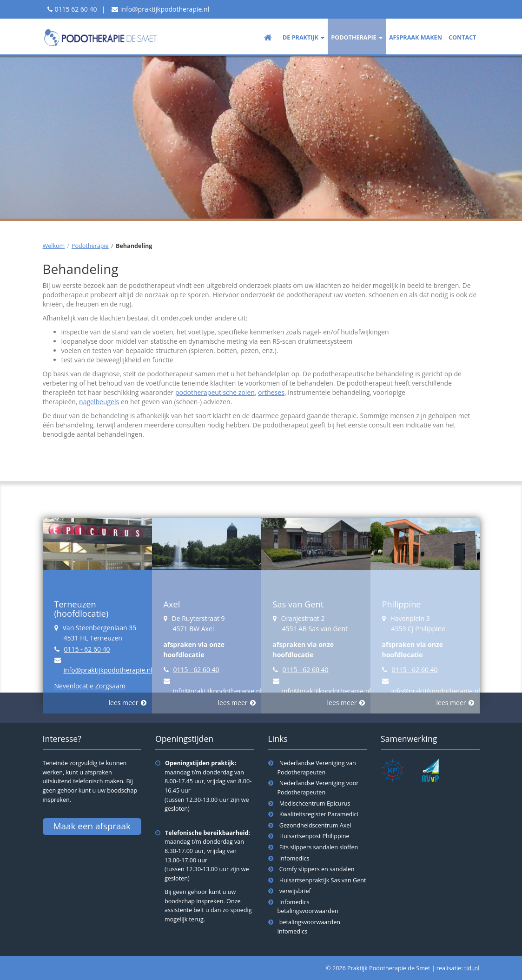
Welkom (54, 246)
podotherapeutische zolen (215, 392)
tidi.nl (472, 968)
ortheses (271, 392)
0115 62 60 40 (76, 9)
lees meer (124, 703)
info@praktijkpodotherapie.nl (165, 9)
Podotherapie (90, 246)
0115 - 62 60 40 (87, 649)
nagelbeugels (99, 402)
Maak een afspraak (92, 826)
